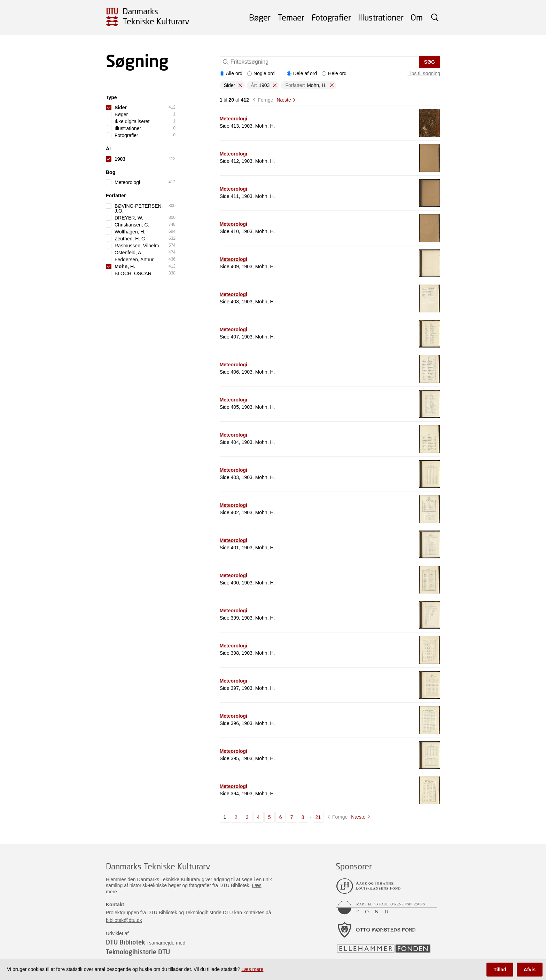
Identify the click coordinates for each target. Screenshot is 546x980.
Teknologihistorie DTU (138, 952)
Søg (430, 62)
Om (417, 17)
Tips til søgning (424, 73)
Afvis (530, 970)
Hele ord (334, 73)
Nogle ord (261, 73)
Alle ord (231, 73)
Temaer (291, 17)
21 (318, 817)
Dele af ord (302, 73)
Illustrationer (381, 17)
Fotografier (331, 17)
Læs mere (252, 969)
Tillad (500, 970)
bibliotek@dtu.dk (124, 920)
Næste (284, 100)
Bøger (260, 17)
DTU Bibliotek (126, 942)
